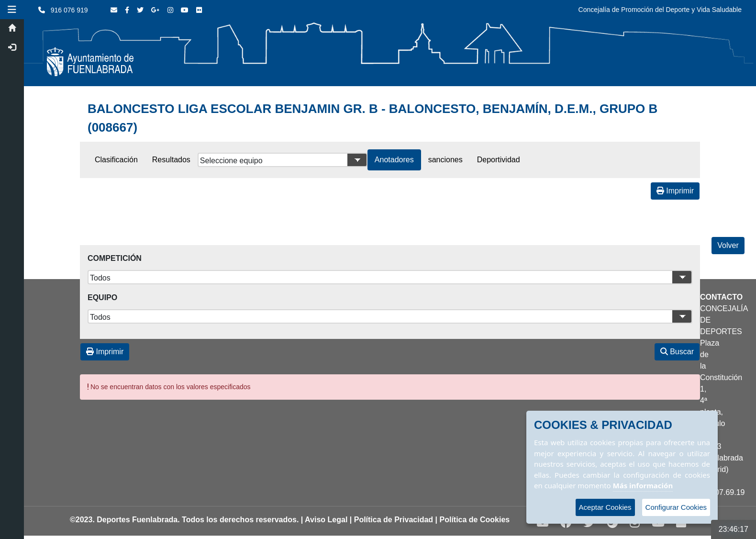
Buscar (677, 352)
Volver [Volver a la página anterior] (728, 245)
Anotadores (394, 160)
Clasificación (116, 160)
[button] (12, 10)
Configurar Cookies (676, 507)
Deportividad (499, 160)
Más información (643, 485)
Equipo (102, 298)
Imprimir (675, 191)
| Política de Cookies (473, 520)
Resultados (171, 160)
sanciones (445, 160)
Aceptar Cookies (605, 507)
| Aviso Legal (324, 520)
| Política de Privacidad (391, 520)
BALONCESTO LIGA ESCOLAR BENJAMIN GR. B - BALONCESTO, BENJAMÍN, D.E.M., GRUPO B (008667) (372, 118)
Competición (115, 258)
